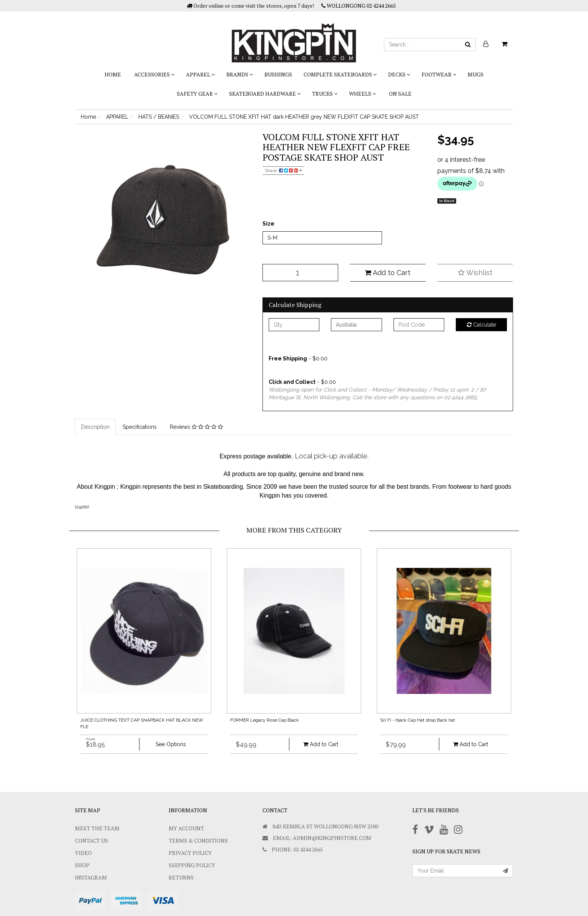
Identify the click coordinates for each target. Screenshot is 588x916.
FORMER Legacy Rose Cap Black (265, 720)
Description (95, 427)
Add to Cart (388, 273)
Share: (283, 171)
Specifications (140, 427)
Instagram (91, 877)
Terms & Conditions (198, 840)
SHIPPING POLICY (192, 865)
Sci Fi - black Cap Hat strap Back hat (418, 720)
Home (113, 74)
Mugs (476, 74)
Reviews (196, 427)
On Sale (400, 94)
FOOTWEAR (439, 74)
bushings (278, 74)
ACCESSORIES (154, 74)
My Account (186, 828)
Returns (181, 877)
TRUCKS (325, 94)
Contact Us (91, 840)
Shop (82, 865)
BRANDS (240, 74)
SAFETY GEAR (197, 94)
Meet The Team (97, 828)
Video (83, 853)
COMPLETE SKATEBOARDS (340, 74)
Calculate (482, 325)
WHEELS (362, 94)
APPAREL (200, 74)
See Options (171, 744)
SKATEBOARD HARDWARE (265, 94)
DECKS (399, 74)
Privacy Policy (190, 853)
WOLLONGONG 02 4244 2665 (359, 6)
